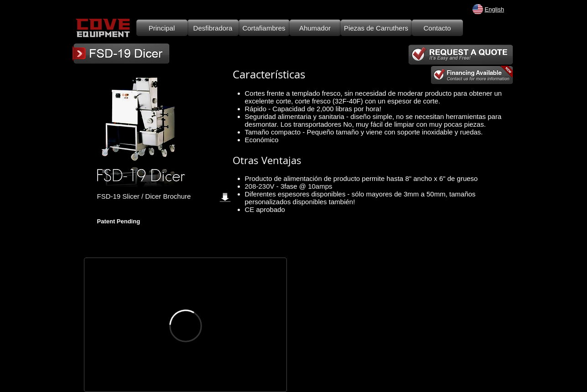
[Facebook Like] (125, 209)
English (495, 9)
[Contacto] (437, 28)
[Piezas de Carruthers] (376, 28)
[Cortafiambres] (264, 28)
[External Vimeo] (185, 326)
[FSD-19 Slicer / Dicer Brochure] (167, 196)
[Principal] (162, 28)
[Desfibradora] (213, 28)
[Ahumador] (315, 28)
